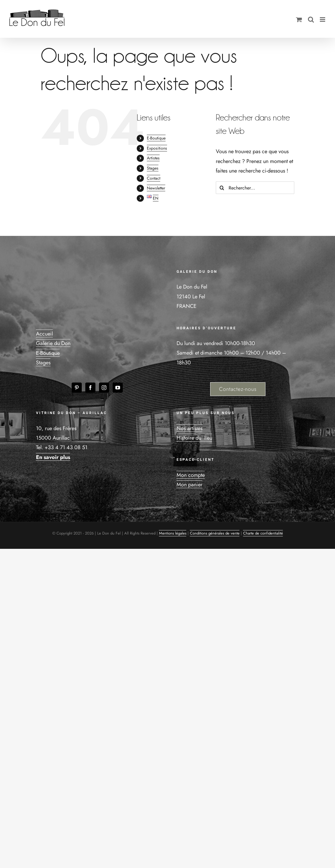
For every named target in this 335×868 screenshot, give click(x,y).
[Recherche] (222, 188)
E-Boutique (156, 138)
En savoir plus (53, 457)
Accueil (44, 334)
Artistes (153, 158)
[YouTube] (118, 388)
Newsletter (156, 188)
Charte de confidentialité (263, 533)
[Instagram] (104, 388)
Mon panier (189, 485)
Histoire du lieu (194, 438)
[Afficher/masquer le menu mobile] (323, 19)
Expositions (157, 148)
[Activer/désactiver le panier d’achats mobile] (299, 19)
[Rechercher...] (255, 188)
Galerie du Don (53, 343)
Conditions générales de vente (215, 533)
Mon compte (191, 475)
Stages (153, 168)
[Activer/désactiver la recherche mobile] (311, 19)
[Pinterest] (77, 388)
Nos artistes (189, 428)
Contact (154, 178)
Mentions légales (173, 533)
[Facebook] (90, 388)
